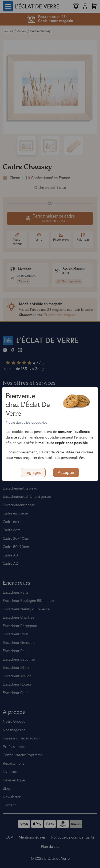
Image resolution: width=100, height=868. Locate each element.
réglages (33, 473)
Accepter (66, 473)
